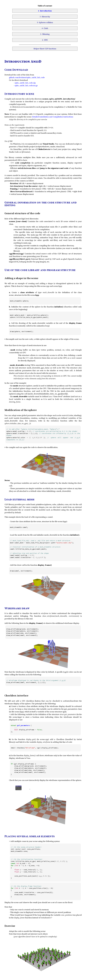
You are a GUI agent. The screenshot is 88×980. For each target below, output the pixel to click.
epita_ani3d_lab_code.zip (25, 83)
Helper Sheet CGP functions (45, 49)
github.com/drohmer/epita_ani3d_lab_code (27, 77)
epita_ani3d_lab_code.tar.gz (26, 85)
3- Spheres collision (45, 22)
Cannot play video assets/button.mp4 (43, 805)
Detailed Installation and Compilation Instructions (53, 117)
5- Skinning (45, 34)
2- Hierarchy (45, 17)
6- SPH (45, 40)
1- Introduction (45, 11)
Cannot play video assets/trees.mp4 (43, 956)
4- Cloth (45, 28)
